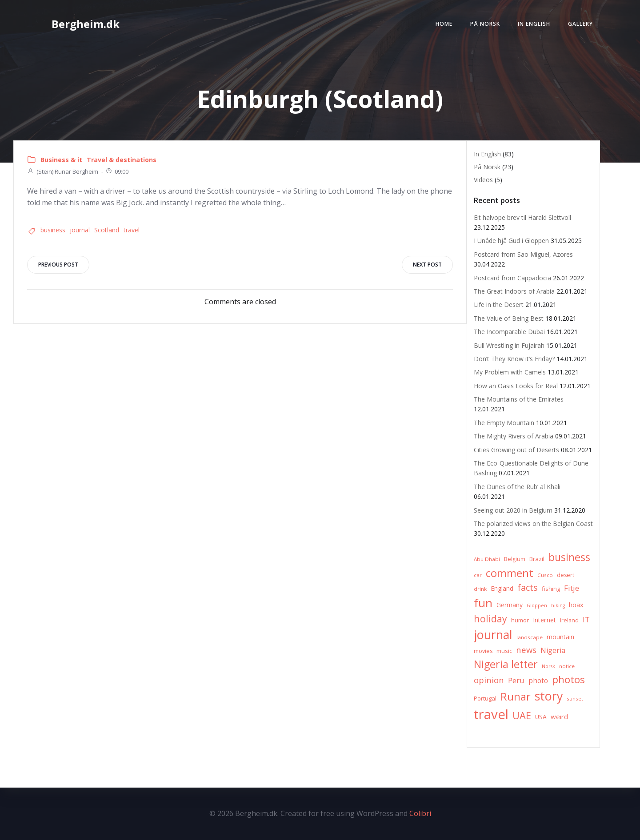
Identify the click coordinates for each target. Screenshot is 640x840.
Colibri (420, 813)
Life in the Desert (499, 305)
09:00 (117, 171)
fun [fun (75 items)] (483, 603)
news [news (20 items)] (526, 650)
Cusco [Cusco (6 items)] (545, 575)
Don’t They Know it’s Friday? (514, 359)
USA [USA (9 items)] (541, 717)
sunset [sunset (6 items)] (575, 699)
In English (534, 24)
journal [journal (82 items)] (493, 635)
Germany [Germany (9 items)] (510, 605)
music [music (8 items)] (504, 651)
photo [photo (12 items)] (538, 681)
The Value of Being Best (509, 318)
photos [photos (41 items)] (568, 679)
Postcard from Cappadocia (512, 278)
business (53, 230)
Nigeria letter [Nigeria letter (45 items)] (506, 664)
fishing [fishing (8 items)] (551, 589)
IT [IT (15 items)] (586, 619)
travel (132, 230)
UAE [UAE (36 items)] (522, 715)
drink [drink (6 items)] (480, 589)
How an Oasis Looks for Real (516, 386)
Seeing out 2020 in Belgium (513, 510)
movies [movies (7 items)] (483, 651)
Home (444, 24)
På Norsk (485, 24)
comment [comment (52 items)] (510, 573)
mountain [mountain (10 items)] (560, 637)
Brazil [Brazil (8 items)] (537, 559)
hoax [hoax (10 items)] (576, 605)
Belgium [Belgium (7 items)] (515, 559)
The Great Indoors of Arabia (514, 291)
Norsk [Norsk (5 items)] (548, 666)
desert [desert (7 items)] (566, 575)
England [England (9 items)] (502, 588)
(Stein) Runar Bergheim (63, 171)
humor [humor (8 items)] (520, 620)
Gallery (580, 24)
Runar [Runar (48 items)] (516, 697)
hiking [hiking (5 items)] (558, 605)
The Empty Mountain (504, 423)
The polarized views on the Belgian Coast (533, 524)
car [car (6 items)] (478, 575)
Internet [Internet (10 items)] (544, 620)
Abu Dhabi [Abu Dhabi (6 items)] (487, 559)
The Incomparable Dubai (509, 332)
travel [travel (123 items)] (491, 714)
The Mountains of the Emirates (519, 399)
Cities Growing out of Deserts (516, 450)
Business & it (61, 160)
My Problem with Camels (510, 372)
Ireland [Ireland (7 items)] (569, 620)
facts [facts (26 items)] (528, 587)
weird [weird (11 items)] (559, 717)
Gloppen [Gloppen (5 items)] (537, 605)
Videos (483, 180)
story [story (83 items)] (549, 696)
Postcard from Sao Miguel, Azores (523, 254)
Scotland (107, 230)
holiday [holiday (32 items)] (490, 619)
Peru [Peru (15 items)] (516, 680)
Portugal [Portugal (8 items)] (485, 698)
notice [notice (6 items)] (567, 666)
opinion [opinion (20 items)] (489, 680)
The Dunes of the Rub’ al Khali (517, 487)
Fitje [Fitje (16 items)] (572, 588)
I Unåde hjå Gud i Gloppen (511, 241)
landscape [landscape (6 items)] (530, 637)
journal (80, 230)
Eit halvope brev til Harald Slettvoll (522, 217)
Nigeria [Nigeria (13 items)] (553, 650)
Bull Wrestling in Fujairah (509, 345)
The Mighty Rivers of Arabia (514, 436)
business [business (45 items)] (569, 557)
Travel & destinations (122, 160)
